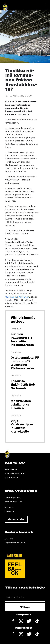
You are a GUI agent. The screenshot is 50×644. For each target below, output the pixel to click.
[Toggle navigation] (46, 5)
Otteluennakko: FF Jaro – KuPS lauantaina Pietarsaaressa (25, 363)
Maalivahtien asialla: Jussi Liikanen (21, 405)
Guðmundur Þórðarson (17, 297)
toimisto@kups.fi (13, 498)
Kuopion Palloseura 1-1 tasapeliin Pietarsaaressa (22, 339)
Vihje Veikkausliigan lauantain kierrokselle (22, 426)
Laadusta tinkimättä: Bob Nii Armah (23, 385)
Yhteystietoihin (16, 519)
